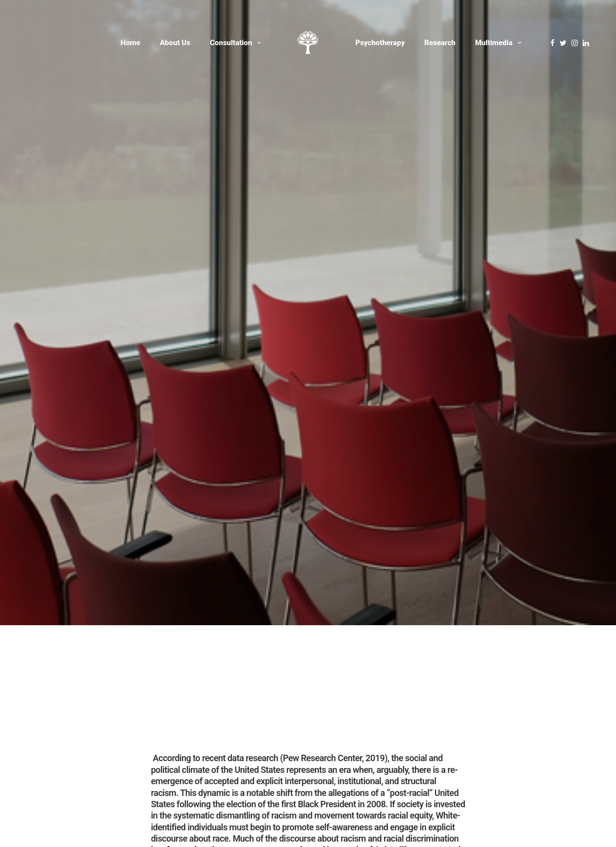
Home (130, 43)
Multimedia (494, 43)
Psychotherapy (380, 43)
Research (440, 43)
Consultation (231, 43)
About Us (175, 43)
